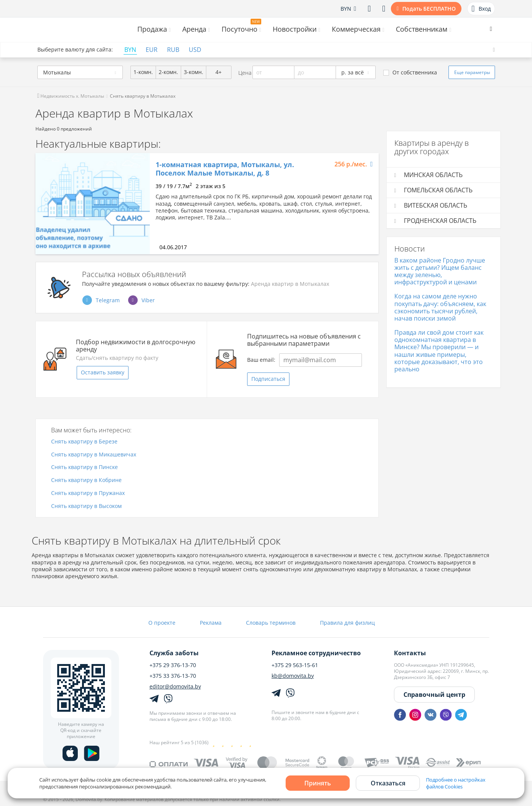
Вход (481, 9)
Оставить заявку (103, 372)
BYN (130, 50)
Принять (318, 783)
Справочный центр (434, 695)
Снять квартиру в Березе (84, 442)
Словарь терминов (271, 623)
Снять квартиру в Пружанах (88, 493)
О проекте (162, 623)
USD (195, 50)
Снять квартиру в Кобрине (86, 480)
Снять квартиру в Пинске (84, 467)
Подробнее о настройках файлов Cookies (456, 783)
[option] (93, 204)
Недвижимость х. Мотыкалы (71, 96)
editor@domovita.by (175, 687)
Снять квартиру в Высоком (86, 506)
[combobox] (80, 72)
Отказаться (388, 783)
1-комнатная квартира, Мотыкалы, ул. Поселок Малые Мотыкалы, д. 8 (225, 169)
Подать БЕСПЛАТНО (429, 9)
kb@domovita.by (293, 676)
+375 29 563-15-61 (295, 665)
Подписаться (268, 379)
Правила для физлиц (347, 623)
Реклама (211, 623)
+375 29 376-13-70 (173, 665)
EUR (152, 50)
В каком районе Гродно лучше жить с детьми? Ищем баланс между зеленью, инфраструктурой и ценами (440, 271)
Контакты (410, 653)
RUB (173, 50)
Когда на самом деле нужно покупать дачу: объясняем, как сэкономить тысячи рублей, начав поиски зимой (440, 307)
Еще (472, 72)
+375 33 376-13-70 (173, 676)
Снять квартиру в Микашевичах (94, 455)
